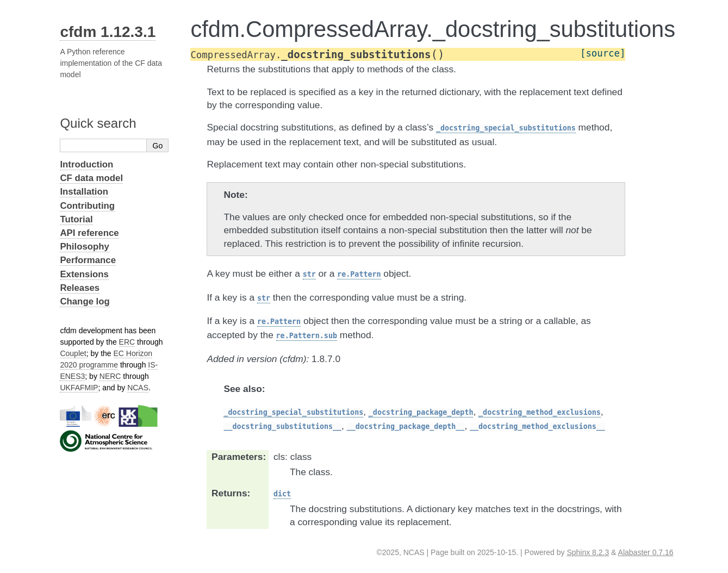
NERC (110, 376)
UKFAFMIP (79, 388)
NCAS (138, 388)
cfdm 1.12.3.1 (108, 32)
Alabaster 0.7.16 (646, 552)
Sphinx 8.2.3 (588, 552)
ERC (127, 342)
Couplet (73, 353)
